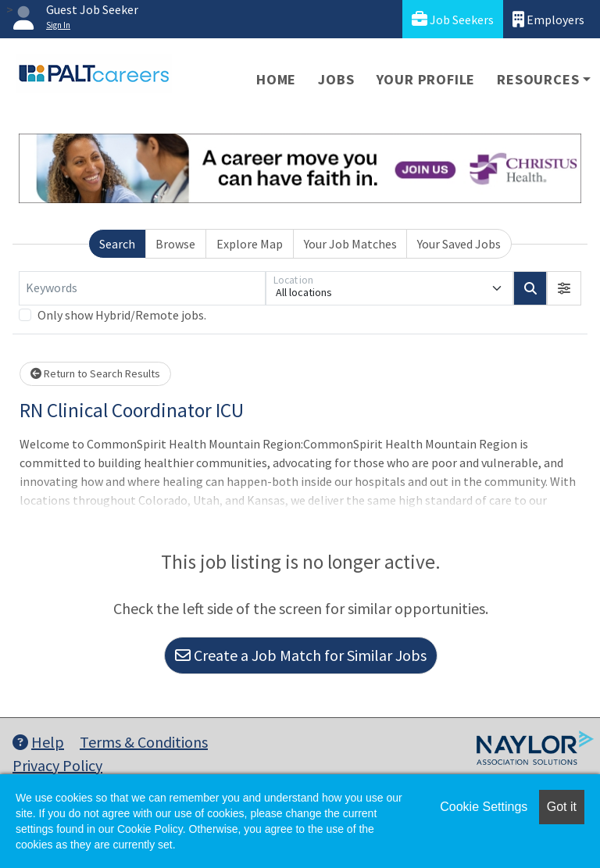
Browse (175, 244)
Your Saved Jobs (459, 244)
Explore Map (250, 244)
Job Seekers (453, 19)
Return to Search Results (95, 373)
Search (117, 244)
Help (38, 742)
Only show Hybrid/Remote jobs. (122, 315)
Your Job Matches (350, 244)
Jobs (336, 79)
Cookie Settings (484, 807)
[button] (564, 288)
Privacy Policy (57, 765)
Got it (562, 807)
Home (276, 79)
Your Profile (426, 79)
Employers (548, 19)
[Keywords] (142, 288)
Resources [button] (538, 79)
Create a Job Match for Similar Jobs (301, 655)
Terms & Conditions (144, 742)
